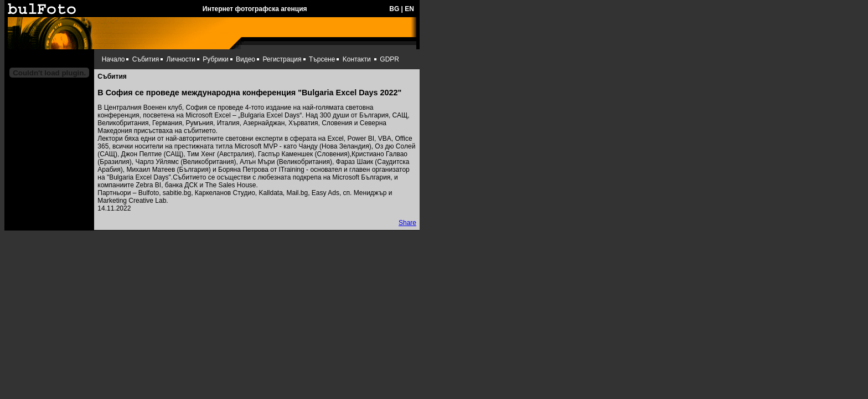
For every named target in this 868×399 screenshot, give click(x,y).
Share (407, 223)
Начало (113, 59)
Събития (146, 59)
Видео (246, 59)
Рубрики (215, 59)
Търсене (322, 59)
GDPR (389, 59)
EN (409, 9)
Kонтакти (357, 59)
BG (394, 9)
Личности (181, 59)
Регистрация (282, 59)
